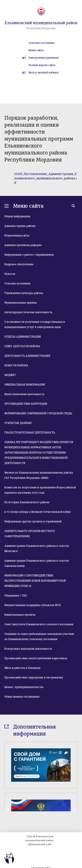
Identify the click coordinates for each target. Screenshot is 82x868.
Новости (10, 274)
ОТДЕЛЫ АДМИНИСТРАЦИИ (23, 337)
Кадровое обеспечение (19, 264)
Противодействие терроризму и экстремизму (34, 678)
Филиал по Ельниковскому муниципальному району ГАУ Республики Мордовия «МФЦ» (39, 475)
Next (75, 809)
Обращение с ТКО (16, 596)
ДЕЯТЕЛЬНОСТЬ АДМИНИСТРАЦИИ (27, 356)
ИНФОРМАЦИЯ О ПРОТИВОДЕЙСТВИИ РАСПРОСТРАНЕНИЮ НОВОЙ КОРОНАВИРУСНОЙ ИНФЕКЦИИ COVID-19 (35, 581)
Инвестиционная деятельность (24, 394)
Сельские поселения (41, 43)
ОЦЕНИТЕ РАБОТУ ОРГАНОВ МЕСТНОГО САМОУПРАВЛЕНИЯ (30, 534)
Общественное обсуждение (22, 697)
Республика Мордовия (41, 28)
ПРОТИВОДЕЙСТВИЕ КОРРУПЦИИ (26, 404)
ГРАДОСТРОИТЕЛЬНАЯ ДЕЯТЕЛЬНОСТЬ (30, 433)
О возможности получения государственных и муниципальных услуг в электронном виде (35, 324)
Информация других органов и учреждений (33, 521)
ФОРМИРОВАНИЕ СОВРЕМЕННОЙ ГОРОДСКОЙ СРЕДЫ (38, 413)
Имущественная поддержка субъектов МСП (33, 605)
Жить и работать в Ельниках (22, 668)
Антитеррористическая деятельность (28, 312)
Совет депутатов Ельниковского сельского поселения (39, 624)
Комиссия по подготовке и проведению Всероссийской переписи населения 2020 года (40, 490)
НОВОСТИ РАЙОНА (16, 365)
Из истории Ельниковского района (27, 502)
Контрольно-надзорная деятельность (28, 649)
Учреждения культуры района (24, 293)
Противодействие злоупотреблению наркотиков (36, 658)
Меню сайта (36, 50)
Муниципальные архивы (21, 303)
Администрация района (20, 226)
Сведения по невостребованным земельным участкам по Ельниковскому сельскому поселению (39, 637)
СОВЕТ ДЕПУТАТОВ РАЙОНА (22, 346)
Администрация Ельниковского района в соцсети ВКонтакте (37, 549)
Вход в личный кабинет (44, 73)
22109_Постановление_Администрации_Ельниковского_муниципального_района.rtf (45, 178)
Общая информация (17, 216)
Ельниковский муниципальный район (41, 23)
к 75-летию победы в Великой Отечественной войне (38, 512)
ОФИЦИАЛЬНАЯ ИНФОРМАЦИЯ (25, 385)
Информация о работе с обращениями (29, 255)
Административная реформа (23, 245)
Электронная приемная (44, 58)
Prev (7, 809)
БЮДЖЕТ (10, 375)
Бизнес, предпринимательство (24, 687)
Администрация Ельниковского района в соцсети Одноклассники (37, 563)
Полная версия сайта (42, 65)
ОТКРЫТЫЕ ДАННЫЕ (18, 423)
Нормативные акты (17, 236)
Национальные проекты (20, 615)
